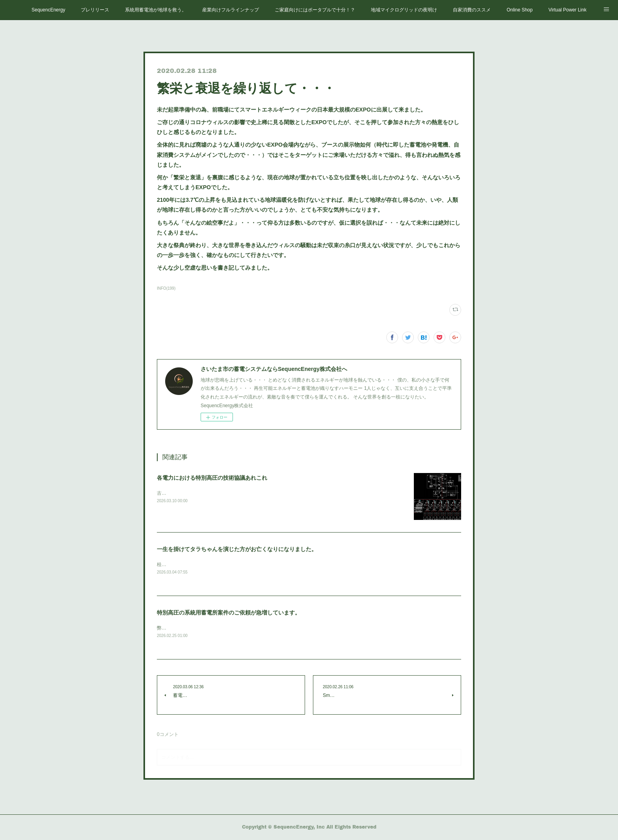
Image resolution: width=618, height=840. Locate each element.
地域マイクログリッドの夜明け (404, 10)
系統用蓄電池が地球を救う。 (156, 10)
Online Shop (519, 10)
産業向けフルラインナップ (231, 10)
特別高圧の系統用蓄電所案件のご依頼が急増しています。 (229, 613)
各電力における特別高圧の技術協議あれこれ (212, 478)
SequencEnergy (48, 10)
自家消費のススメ (472, 10)
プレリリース (95, 10)
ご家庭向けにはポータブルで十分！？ (315, 10)
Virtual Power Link (567, 10)
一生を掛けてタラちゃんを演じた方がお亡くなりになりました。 (237, 549)
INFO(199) (166, 288)
